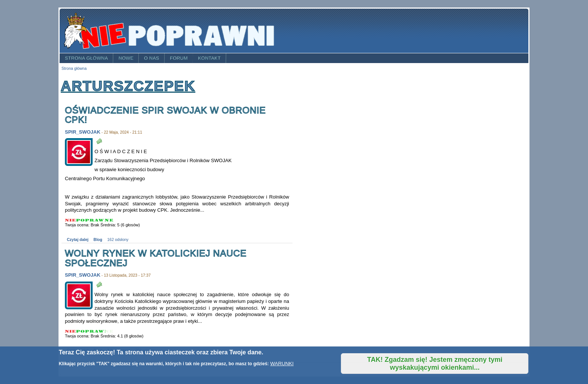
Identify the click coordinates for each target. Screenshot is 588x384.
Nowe (126, 58)
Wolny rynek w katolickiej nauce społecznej (156, 258)
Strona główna (86, 58)
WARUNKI (282, 364)
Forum (179, 58)
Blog (98, 240)
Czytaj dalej (78, 240)
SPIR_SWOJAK (83, 132)
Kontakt (209, 58)
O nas (152, 58)
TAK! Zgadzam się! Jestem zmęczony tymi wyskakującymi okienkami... (435, 364)
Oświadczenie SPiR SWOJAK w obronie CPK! (165, 115)
